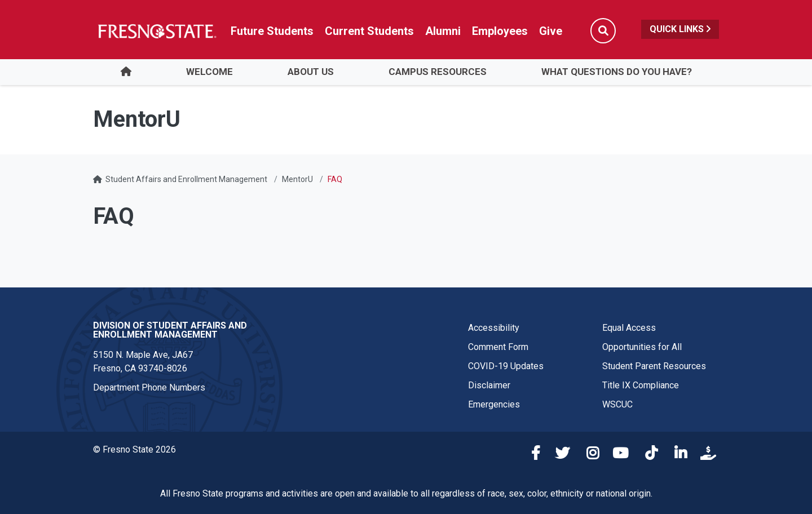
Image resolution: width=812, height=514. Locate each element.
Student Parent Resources (654, 366)
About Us (311, 72)
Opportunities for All (642, 347)
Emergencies (494, 404)
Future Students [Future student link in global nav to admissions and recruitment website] (272, 31)
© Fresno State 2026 (134, 449)
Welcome (209, 72)
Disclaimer (489, 385)
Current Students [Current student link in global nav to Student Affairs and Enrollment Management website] (369, 31)
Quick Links (680, 29)
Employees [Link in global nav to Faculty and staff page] (500, 31)
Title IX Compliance (641, 385)
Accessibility (494, 328)
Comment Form (498, 347)
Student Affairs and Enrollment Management (186, 179)
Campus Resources (438, 72)
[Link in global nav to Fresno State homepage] (156, 31)
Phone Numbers (173, 387)
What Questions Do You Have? (617, 72)
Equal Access (629, 328)
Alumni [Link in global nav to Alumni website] (443, 31)
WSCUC (617, 404)
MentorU (297, 179)
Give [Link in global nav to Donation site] (551, 31)
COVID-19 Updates (506, 366)
